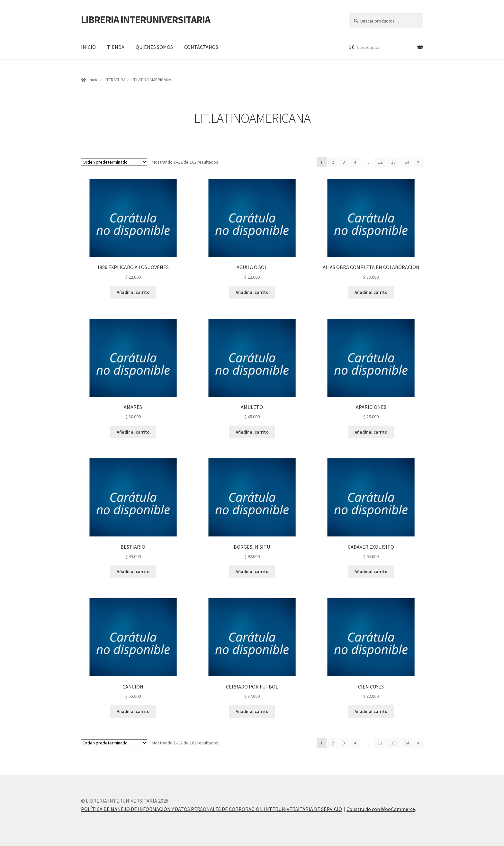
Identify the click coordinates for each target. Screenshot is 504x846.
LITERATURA (115, 80)
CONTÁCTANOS (201, 47)
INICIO (88, 47)
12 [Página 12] (380, 162)
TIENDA (116, 47)
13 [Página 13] (393, 162)
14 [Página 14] (407, 162)
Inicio (94, 80)
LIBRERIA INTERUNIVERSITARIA (146, 20)
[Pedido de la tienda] (114, 162)
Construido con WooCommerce (381, 809)
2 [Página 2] (333, 162)
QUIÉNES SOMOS (154, 47)
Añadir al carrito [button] (133, 292)
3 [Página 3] (344, 162)
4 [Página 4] (355, 162)
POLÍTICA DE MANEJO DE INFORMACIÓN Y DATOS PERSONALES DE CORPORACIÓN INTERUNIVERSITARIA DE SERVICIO (212, 809)
